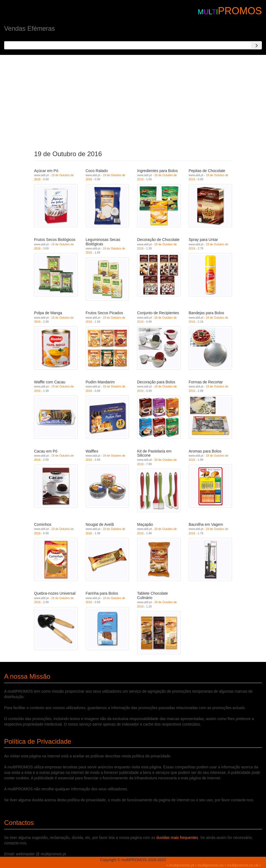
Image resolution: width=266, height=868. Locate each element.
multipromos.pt (182, 865)
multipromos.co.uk (243, 865)
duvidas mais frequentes (177, 838)
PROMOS (240, 11)
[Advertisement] (133, 101)
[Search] (256, 45)
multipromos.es (211, 865)
